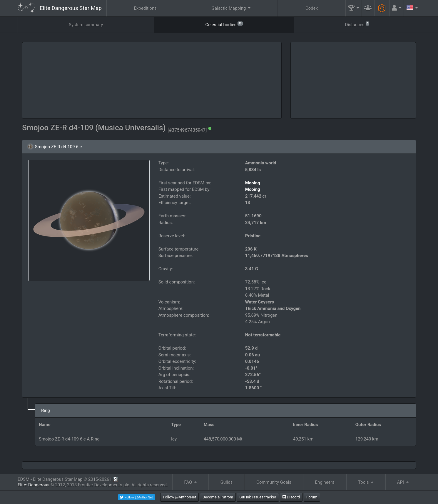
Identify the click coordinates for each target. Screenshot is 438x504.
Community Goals (274, 482)
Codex (312, 8)
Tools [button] (364, 482)
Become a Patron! (218, 497)
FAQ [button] (189, 482)
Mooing (253, 183)
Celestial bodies (224, 24)
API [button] (401, 482)
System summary (86, 25)
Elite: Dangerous (34, 485)
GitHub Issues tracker (258, 497)
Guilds (227, 482)
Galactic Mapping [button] (229, 8)
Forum (312, 497)
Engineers (325, 482)
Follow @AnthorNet (179, 497)
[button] (354, 8)
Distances (357, 24)
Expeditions (145, 8)
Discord (291, 497)
